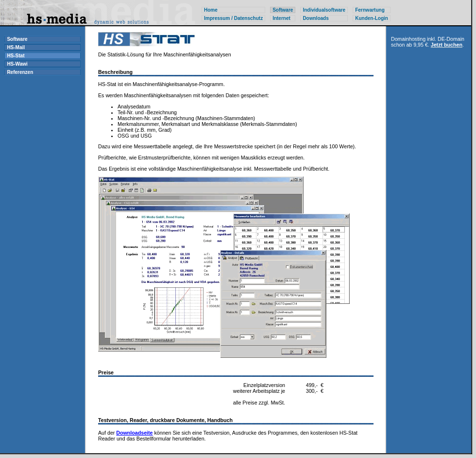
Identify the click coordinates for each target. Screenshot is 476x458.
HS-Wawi (17, 64)
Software (17, 39)
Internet (281, 18)
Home (211, 10)
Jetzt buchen (447, 45)
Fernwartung (370, 10)
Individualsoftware (324, 10)
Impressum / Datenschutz (233, 18)
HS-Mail (16, 47)
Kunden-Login (372, 18)
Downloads (315, 18)
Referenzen (20, 72)
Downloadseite (134, 433)
